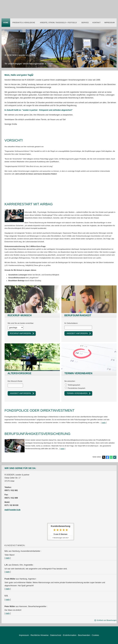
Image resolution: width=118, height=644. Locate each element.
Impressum (24, 635)
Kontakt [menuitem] (96, 23)
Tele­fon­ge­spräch (74, 385)
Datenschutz (56, 635)
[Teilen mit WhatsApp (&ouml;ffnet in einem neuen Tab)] (111, 457)
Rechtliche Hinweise (40, 635)
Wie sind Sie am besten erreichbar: (21, 323)
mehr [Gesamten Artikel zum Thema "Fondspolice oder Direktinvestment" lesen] (104, 422)
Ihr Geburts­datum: (71, 323)
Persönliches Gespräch (77, 388)
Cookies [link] (95, 635)
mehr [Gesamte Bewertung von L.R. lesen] (8, 571)
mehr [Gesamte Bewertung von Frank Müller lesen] (8, 589)
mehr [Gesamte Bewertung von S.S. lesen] (8, 558)
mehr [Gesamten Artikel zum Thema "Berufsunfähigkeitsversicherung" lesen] (62, 448)
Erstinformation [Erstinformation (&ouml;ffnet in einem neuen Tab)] (70, 635)
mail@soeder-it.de (13, 509)
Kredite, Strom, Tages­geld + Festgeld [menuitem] (58, 23)
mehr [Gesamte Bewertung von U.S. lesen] (8, 599)
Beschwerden (84, 635)
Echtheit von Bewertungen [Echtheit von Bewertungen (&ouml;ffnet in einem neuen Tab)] (107, 620)
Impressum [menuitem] (109, 23)
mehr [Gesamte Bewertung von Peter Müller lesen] (8, 613)
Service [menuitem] (85, 23)
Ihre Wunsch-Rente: (15, 381)
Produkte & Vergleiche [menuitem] (24, 23)
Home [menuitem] (6, 23)
